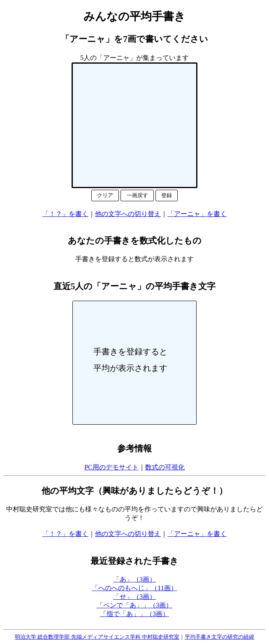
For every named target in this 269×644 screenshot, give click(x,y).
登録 (167, 195)
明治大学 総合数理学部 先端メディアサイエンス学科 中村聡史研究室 (97, 637)
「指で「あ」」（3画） (134, 614)
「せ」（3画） (134, 597)
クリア (105, 195)
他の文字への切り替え (128, 214)
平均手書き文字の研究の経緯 (219, 637)
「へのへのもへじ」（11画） (134, 588)
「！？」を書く (65, 214)
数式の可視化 (165, 467)
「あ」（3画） (134, 579)
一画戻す (137, 195)
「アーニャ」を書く (197, 214)
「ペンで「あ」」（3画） (134, 605)
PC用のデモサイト (111, 467)
